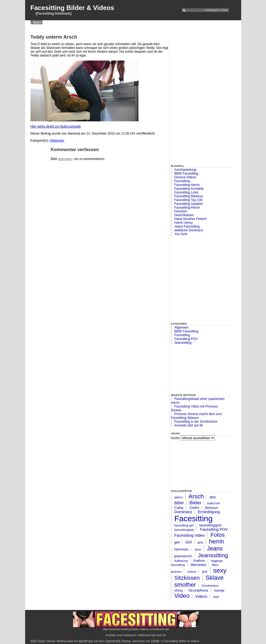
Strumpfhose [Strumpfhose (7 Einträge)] (198, 590)
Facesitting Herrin (187, 185)
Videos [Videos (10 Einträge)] (201, 596)
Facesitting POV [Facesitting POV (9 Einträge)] (214, 529)
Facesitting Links (186, 192)
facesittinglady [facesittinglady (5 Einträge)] (184, 530)
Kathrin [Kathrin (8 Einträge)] (199, 561)
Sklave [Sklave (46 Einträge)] (215, 578)
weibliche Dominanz (189, 230)
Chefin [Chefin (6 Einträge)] (194, 508)
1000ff (155, 641)
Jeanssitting (183, 343)
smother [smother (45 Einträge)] (185, 585)
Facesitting (182, 181)
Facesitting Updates (189, 204)
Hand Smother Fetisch (191, 219)
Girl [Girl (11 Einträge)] (188, 542)
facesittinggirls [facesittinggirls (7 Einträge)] (211, 525)
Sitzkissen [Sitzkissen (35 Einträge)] (187, 578)
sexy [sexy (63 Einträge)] (220, 570)
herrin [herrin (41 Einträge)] (216, 541)
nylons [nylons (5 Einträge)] (192, 571)
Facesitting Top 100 (188, 200)
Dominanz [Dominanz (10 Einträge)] (183, 512)
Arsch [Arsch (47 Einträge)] (196, 496)
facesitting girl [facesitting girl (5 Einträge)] (184, 525)
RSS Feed (37, 641)
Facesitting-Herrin (187, 208)
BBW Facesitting (186, 173)
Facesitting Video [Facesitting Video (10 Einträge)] (190, 535)
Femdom (181, 211)
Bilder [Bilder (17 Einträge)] (195, 503)
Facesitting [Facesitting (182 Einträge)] (194, 518)
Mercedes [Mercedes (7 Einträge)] (198, 565)
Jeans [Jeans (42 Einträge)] (215, 548)
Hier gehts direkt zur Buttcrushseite (56, 126)
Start (37, 22)
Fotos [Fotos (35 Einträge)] (217, 535)
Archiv (175, 438)
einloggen (65, 159)
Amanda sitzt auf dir (189, 425)
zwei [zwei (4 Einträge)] (216, 597)
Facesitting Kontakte (189, 189)
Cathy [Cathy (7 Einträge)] (179, 508)
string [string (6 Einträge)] (179, 590)
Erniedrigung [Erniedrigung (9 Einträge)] (209, 512)
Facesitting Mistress (189, 196)
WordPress (86, 641)
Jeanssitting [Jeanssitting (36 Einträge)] (213, 555)
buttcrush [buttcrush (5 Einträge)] (214, 503)
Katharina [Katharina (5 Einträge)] (181, 561)
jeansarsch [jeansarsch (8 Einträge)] (183, 556)
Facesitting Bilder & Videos (72, 8)
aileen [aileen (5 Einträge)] (179, 497)
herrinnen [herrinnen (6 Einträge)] (182, 549)
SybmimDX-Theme (118, 641)
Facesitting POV (186, 339)
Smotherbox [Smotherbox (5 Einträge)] (210, 585)
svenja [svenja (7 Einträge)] (219, 590)
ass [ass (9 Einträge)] (213, 497)
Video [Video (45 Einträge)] (182, 596)
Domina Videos (185, 177)
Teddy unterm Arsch (54, 37)
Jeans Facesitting (187, 226)
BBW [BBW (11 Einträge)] (179, 503)
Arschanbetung (185, 170)
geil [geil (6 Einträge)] (177, 542)
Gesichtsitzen (184, 215)
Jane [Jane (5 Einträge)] (198, 549)
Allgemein (182, 328)
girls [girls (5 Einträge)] (200, 542)
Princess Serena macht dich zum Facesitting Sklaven (196, 416)
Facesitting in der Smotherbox (196, 422)
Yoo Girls (181, 234)
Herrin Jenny (184, 223)
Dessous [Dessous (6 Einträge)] (211, 508)
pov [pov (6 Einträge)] (205, 572)
